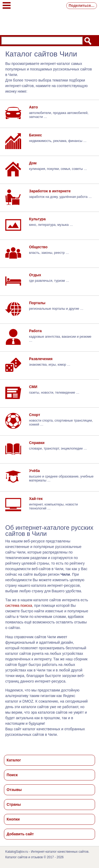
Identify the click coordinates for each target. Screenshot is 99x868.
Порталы (37, 303)
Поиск (12, 775)
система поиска (19, 605)
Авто (33, 107)
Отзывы (14, 790)
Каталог (14, 760)
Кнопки (13, 819)
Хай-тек (36, 499)
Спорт (35, 415)
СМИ (33, 387)
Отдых (35, 275)
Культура (37, 219)
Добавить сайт (20, 834)
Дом (33, 163)
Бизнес (36, 135)
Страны (14, 804)
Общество (38, 247)
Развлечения (41, 359)
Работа (35, 331)
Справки (37, 443)
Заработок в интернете (50, 191)
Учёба (34, 471)
